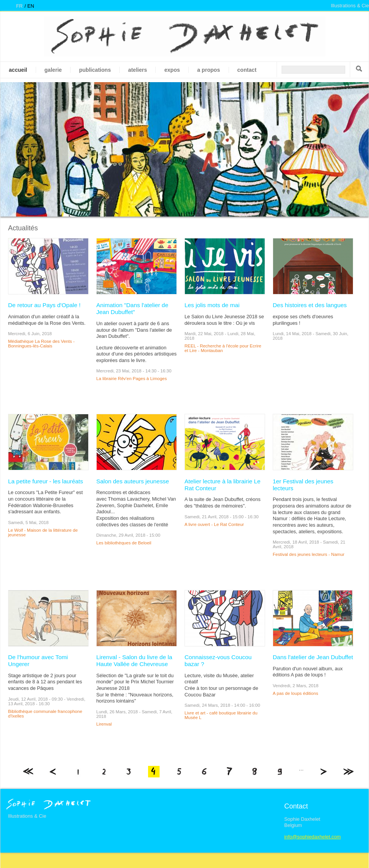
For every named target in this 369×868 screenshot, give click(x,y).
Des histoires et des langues (310, 305)
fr (19, 6)
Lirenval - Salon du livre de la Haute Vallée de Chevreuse (134, 661)
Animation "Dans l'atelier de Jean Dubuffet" (132, 308)
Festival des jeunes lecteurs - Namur (309, 554)
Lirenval (104, 724)
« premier (28, 772)
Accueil (18, 70)
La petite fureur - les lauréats (46, 481)
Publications (95, 70)
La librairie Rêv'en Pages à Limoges (132, 379)
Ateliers (138, 70)
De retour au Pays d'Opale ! (44, 305)
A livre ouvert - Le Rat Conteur (214, 524)
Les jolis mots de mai (212, 305)
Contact (247, 70)
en (31, 6)
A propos (208, 70)
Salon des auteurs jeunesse (133, 481)
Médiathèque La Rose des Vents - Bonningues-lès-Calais (41, 344)
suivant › (323, 772)
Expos (172, 70)
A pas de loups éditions (295, 693)
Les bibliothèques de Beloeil (124, 543)
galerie (53, 70)
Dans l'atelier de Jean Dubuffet (313, 657)
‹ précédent (53, 772)
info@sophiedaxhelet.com (312, 837)
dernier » (348, 772)
